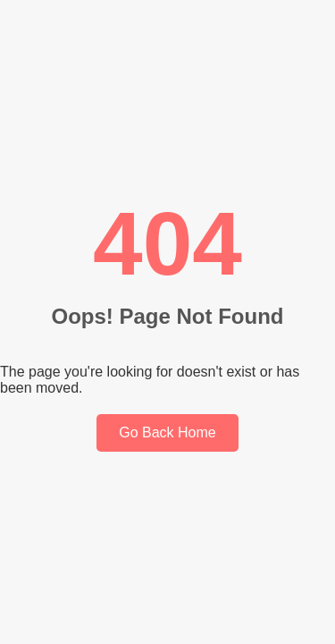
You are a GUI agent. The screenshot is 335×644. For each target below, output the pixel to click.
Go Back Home (167, 432)
